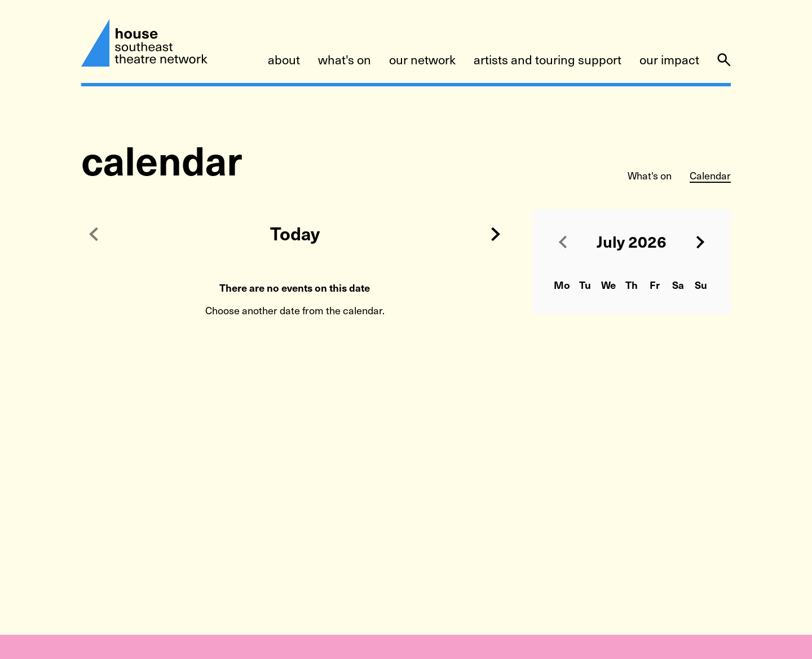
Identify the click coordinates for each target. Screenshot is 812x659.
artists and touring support (548, 60)
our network (422, 60)
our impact (669, 60)
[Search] (724, 60)
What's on (650, 176)
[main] (406, 352)
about (284, 60)
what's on (345, 60)
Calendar (710, 176)
